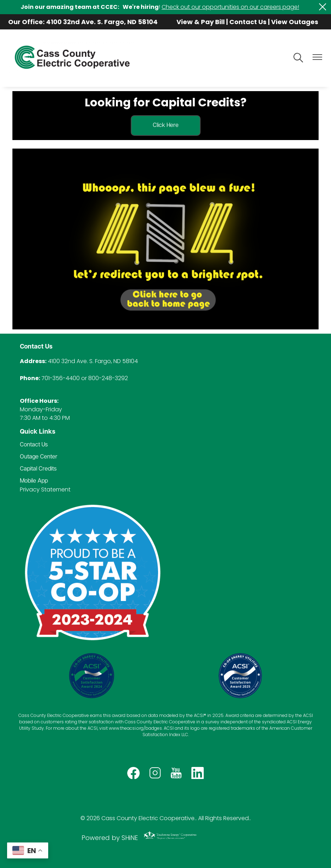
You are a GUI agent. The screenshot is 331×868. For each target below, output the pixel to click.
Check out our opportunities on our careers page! (230, 7)
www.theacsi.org (126, 728)
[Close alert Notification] (323, 7)
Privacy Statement (45, 489)
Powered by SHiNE (110, 838)
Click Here (166, 126)
